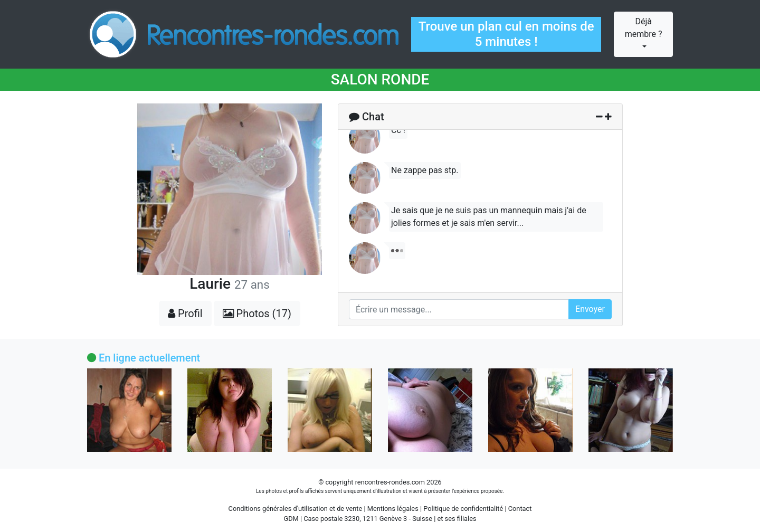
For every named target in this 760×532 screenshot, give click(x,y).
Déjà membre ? (644, 28)
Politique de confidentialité (463, 509)
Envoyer (590, 309)
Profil (185, 313)
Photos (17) (257, 313)
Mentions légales (393, 509)
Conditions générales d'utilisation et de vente (296, 509)
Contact (520, 509)
